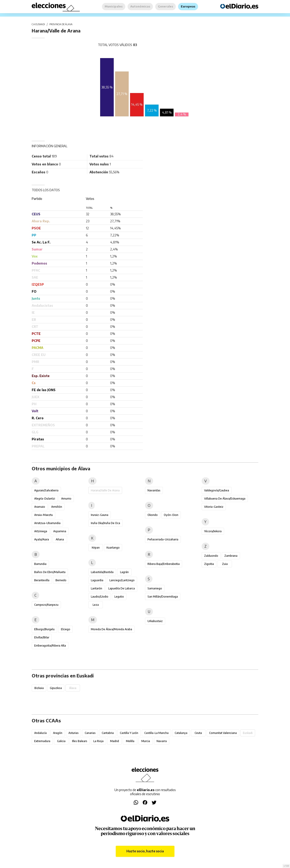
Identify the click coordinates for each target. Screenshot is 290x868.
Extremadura (42, 741)
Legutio (119, 597)
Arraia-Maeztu (43, 515)
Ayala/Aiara (42, 539)
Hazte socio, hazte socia (145, 851)
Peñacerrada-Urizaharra (163, 539)
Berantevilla (42, 580)
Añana (60, 539)
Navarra (162, 741)
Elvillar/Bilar (42, 637)
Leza (96, 605)
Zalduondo (211, 556)
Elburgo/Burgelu (44, 629)
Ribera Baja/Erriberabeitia (164, 564)
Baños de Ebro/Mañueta (50, 572)
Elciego (66, 629)
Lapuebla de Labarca (122, 588)
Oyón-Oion (171, 515)
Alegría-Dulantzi (45, 499)
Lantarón (97, 588)
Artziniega (41, 531)
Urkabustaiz (155, 621)
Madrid (115, 741)
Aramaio (40, 507)
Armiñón (57, 507)
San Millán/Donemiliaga (163, 597)
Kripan (96, 548)
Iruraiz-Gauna (100, 515)
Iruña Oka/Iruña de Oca (105, 523)
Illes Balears (80, 741)
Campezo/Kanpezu (46, 605)
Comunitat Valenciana (223, 733)
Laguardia (97, 580)
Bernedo (61, 580)
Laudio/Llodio (100, 597)
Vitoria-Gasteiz (214, 507)
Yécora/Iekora (213, 531)
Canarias (90, 733)
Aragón (58, 733)
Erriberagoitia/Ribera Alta (50, 646)
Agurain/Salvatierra (46, 490)
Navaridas (154, 490)
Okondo (153, 515)
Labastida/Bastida (102, 572)
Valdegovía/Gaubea (217, 490)
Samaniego (155, 588)
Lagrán (124, 572)
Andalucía (40, 733)
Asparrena (60, 531)
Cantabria (108, 733)
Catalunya (181, 733)
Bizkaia (39, 688)
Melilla (130, 741)
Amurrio (66, 499)
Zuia (225, 564)
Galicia (61, 741)
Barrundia (40, 564)
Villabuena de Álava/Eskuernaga (225, 499)
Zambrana (231, 556)
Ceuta (198, 733)
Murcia (146, 741)
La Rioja (98, 741)
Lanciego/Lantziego (122, 580)
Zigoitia (209, 564)
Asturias (74, 733)
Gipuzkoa (56, 688)
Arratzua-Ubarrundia (47, 523)
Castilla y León (129, 733)
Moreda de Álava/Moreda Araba (111, 629)
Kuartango (113, 548)
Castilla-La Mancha (156, 733)
